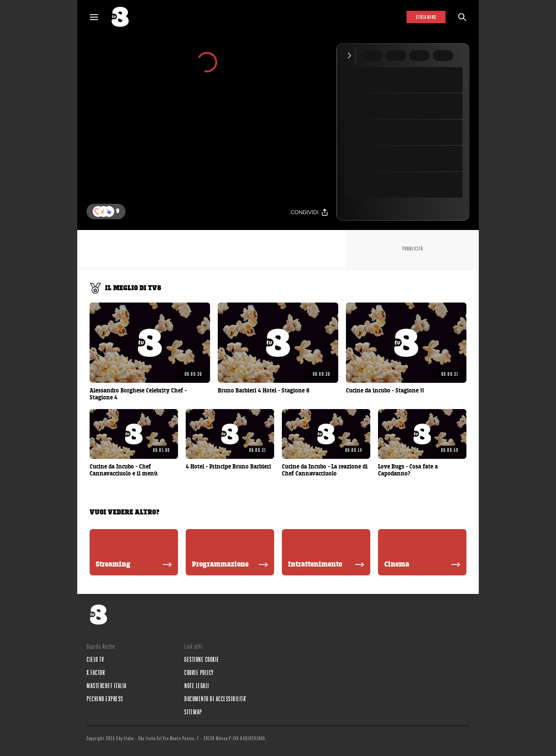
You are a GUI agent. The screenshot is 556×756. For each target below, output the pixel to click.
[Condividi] (310, 212)
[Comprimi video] (351, 56)
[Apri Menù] (99, 17)
